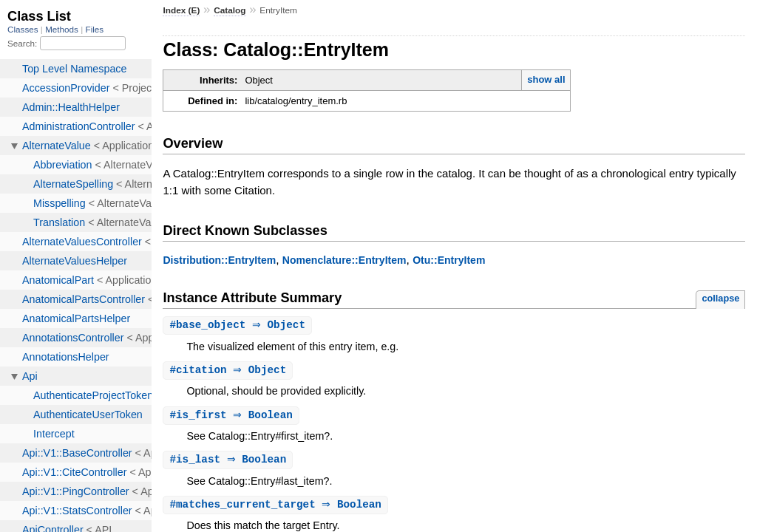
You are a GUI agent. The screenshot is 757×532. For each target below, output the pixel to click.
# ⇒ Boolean (233, 417)
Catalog (230, 10)
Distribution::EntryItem (219, 260)
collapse (720, 298)
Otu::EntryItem (449, 260)
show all (546, 79)
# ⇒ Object (239, 325)
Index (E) (181, 10)
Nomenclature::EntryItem (344, 260)
